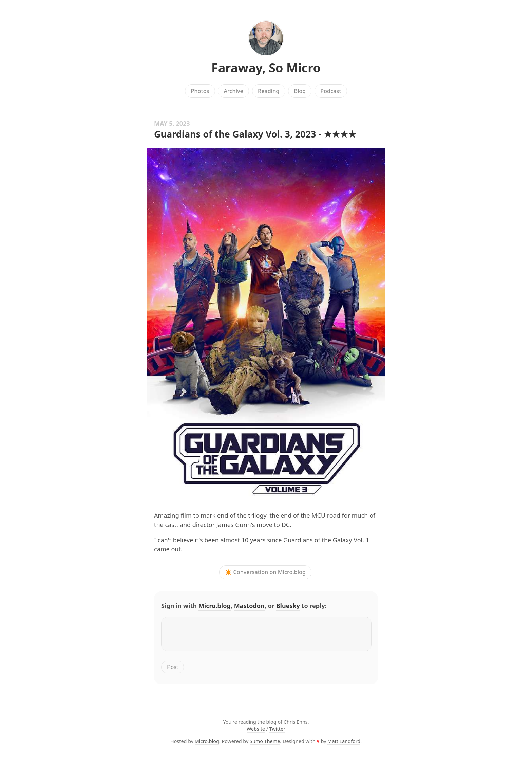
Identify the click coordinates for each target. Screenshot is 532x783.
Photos (200, 91)
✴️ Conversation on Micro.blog (265, 572)
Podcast (331, 91)
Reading (269, 91)
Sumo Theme (265, 745)
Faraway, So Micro (266, 68)
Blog (300, 91)
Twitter (277, 733)
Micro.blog (215, 606)
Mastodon (249, 606)
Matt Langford (344, 745)
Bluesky (288, 606)
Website (256, 733)
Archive (233, 91)
